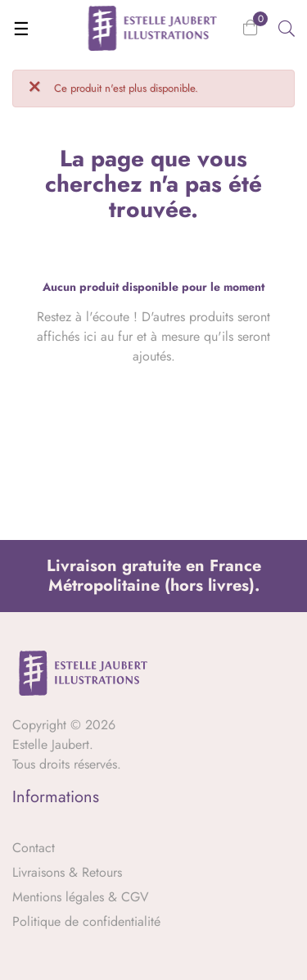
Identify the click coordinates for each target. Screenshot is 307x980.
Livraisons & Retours (67, 872)
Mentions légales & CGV (81, 897)
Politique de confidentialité (86, 921)
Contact (34, 848)
